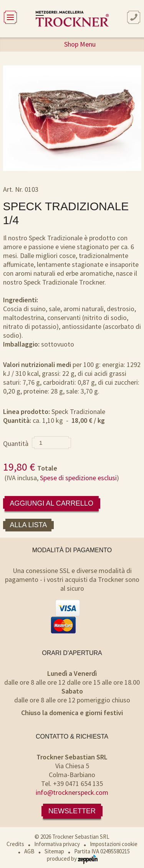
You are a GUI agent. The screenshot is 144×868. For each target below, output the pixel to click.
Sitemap (54, 851)
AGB (29, 851)
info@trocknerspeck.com (72, 792)
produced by (72, 859)
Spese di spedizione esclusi (78, 478)
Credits (15, 844)
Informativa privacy (57, 844)
